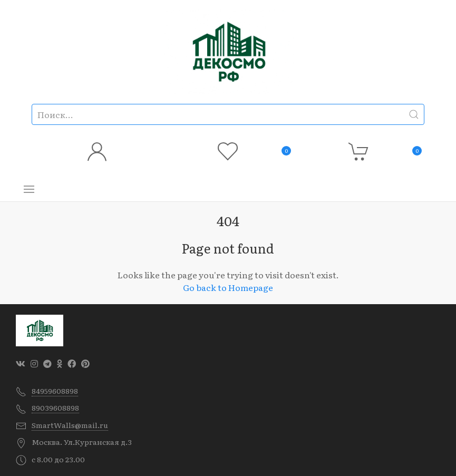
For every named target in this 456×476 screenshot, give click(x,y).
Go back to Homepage (228, 287)
